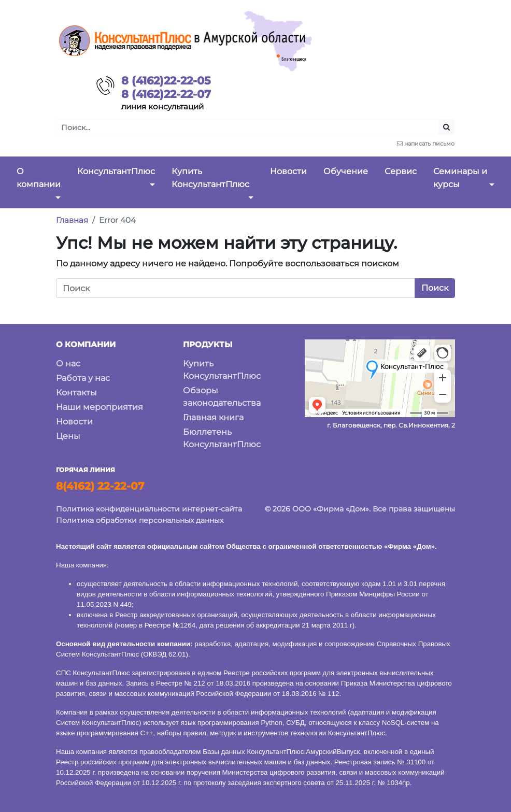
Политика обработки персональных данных (140, 520)
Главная (72, 220)
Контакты (76, 393)
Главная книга (213, 417)
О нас (68, 364)
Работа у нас (83, 378)
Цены (68, 436)
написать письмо (429, 144)
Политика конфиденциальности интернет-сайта (149, 509)
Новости (74, 422)
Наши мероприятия (100, 407)
